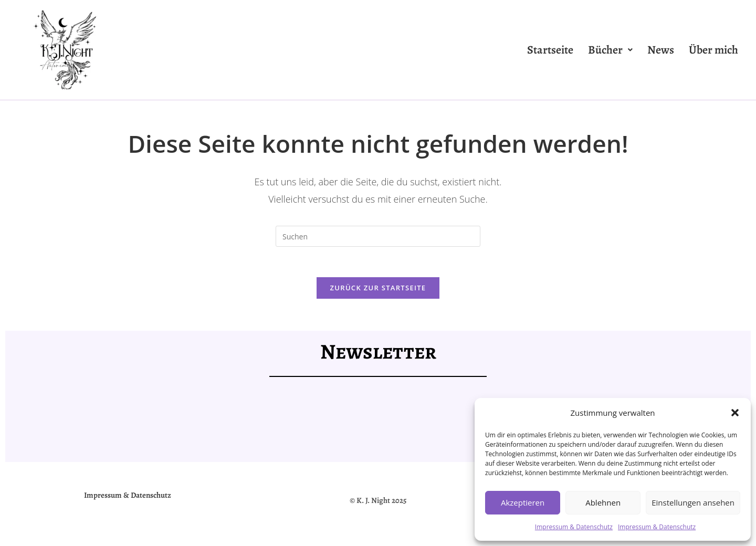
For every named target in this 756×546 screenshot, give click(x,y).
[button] (735, 413)
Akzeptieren (523, 502)
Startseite (550, 50)
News (661, 50)
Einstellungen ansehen (693, 502)
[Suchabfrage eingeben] (378, 236)
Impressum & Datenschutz (574, 527)
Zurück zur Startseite (378, 289)
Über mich (713, 50)
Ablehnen (603, 502)
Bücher (610, 50)
